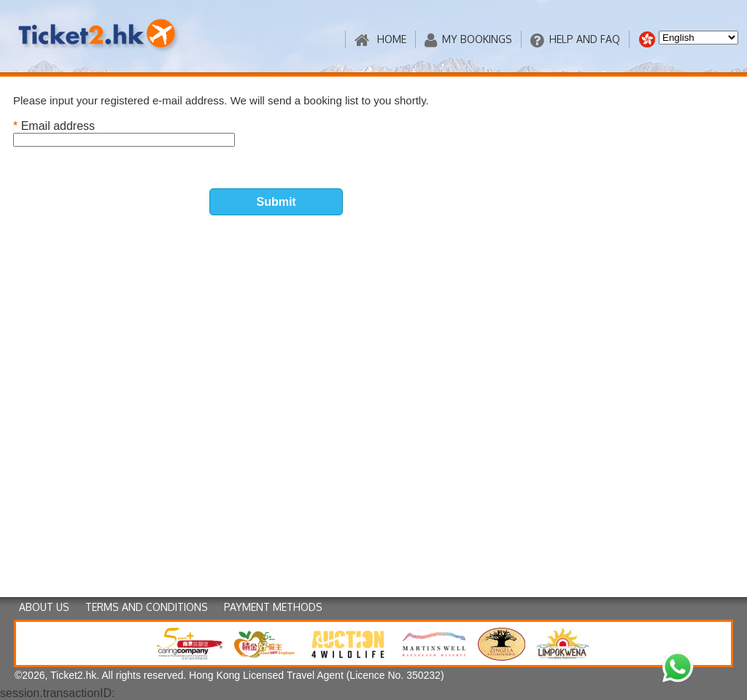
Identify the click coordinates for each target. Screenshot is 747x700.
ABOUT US (44, 607)
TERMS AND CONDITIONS (147, 607)
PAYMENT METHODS (273, 607)
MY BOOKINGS (468, 40)
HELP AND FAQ (575, 40)
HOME (380, 40)
